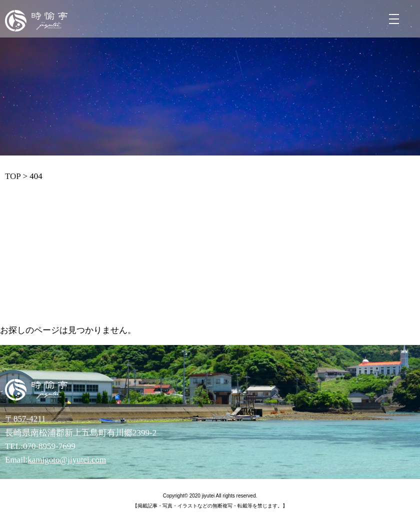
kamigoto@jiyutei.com (67, 460)
